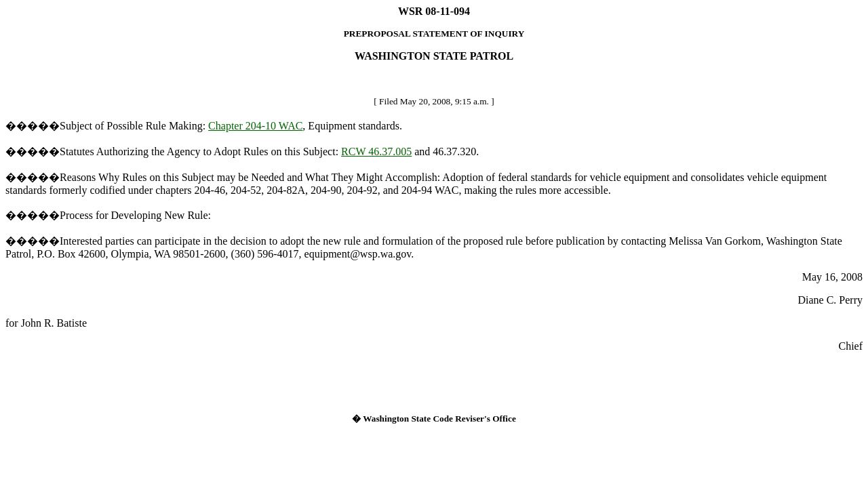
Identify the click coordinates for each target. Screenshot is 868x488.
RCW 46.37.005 (376, 151)
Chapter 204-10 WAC (255, 126)
